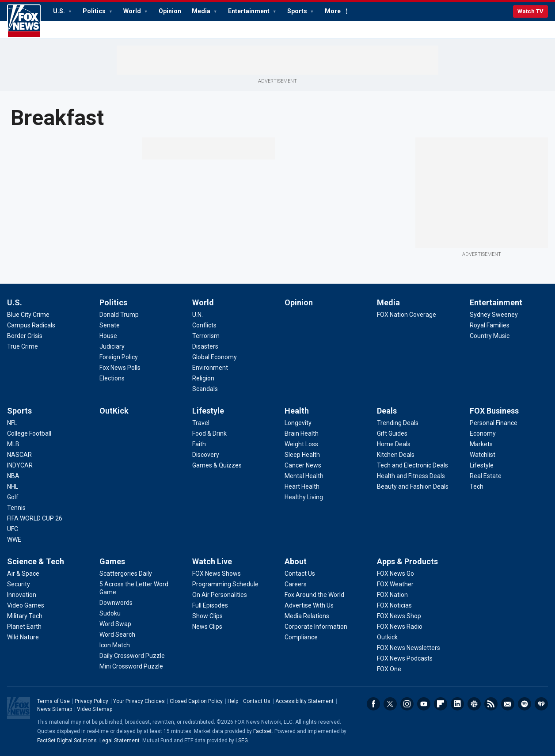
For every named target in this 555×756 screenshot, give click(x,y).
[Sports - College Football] (29, 433)
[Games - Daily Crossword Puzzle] (132, 656)
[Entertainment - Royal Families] (490, 325)
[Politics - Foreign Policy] (119, 357)
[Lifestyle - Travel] (201, 423)
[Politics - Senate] (110, 325)
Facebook (373, 704)
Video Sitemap (95, 709)
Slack (474, 704)
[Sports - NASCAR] (19, 455)
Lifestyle (208, 411)
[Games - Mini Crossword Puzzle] (131, 666)
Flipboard (441, 704)
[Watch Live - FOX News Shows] (217, 574)
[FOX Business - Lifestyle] (482, 465)
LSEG (242, 741)
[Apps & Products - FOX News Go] (395, 574)
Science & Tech (36, 561)
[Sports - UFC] (13, 529)
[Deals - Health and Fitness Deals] (411, 476)
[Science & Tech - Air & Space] (23, 574)
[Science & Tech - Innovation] (22, 595)
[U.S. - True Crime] (23, 346)
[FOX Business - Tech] (477, 486)
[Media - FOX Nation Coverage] (407, 315)
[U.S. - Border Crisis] (25, 336)
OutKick (114, 411)
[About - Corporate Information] (316, 627)
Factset (262, 731)
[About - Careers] (296, 584)
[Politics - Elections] (112, 378)
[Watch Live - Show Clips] (207, 616)
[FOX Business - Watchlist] (483, 455)
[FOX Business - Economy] (483, 433)
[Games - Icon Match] (115, 645)
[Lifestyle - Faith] (199, 444)
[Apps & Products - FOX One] (389, 669)
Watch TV (530, 11)
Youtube (424, 704)
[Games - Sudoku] (110, 613)
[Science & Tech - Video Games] (26, 605)
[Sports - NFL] (12, 423)
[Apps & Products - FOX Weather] (395, 584)
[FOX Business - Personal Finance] (494, 423)
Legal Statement (120, 741)
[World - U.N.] (198, 315)
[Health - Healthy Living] (304, 497)
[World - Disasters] (205, 346)
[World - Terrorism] (206, 336)
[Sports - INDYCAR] (20, 465)
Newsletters (508, 704)
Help (233, 701)
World (133, 11)
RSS (491, 704)
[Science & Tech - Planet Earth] (24, 627)
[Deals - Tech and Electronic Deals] (412, 465)
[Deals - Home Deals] (394, 444)
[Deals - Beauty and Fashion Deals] (413, 486)
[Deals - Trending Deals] (398, 423)
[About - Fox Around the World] (314, 595)
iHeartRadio (541, 704)
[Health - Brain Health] (302, 433)
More (333, 11)
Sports (298, 11)
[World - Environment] (210, 368)
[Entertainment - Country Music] (490, 336)
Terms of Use (53, 701)
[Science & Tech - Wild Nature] (23, 637)
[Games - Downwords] (116, 603)
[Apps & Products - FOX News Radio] (400, 627)
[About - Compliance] (301, 637)
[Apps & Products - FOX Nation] (392, 595)
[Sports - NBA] (13, 476)
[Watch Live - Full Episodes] (210, 605)
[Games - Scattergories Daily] (126, 574)
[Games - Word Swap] (115, 624)
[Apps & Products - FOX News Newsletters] (409, 648)
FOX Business (494, 411)
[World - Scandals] (205, 389)
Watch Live (212, 561)
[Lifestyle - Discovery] (206, 455)
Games (112, 561)
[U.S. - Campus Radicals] (31, 325)
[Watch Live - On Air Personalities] (220, 595)
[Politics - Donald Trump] (119, 315)
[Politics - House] (108, 336)
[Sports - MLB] (13, 444)
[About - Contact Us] (300, 574)
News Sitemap (55, 709)
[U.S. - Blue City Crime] (28, 315)
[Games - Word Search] (117, 634)
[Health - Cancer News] (303, 465)
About (296, 561)
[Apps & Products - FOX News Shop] (399, 616)
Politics (95, 11)
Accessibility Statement (304, 701)
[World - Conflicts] (204, 325)
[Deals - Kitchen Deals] (396, 455)
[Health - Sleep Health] (302, 455)
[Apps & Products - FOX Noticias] (394, 605)
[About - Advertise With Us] (309, 605)
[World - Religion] (203, 378)
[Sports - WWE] (14, 539)
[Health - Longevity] (298, 423)
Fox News (24, 21)
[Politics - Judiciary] (112, 346)
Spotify (525, 704)
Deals (387, 411)
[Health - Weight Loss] (301, 444)
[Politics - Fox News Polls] (120, 368)
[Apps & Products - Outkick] (387, 637)
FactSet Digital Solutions (67, 741)
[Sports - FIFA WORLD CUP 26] (35, 518)
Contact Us (257, 701)
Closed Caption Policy (196, 701)
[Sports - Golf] (13, 497)
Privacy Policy (91, 701)
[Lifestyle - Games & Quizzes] (217, 465)
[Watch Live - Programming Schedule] (225, 584)
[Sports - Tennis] (16, 508)
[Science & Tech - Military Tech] (25, 616)
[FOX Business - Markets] (481, 444)
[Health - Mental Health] (304, 476)
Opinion (170, 11)
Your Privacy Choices (139, 701)
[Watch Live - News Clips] (207, 627)
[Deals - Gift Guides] (392, 433)
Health (297, 411)
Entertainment (249, 11)
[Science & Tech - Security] (19, 584)
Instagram (407, 704)
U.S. (60, 11)
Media (202, 11)
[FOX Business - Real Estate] (486, 476)
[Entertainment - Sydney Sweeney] (494, 315)
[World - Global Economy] (215, 357)
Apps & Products (407, 561)
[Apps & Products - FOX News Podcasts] (405, 658)
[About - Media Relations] (307, 616)
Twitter (390, 704)
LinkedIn (457, 704)
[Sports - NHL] (13, 486)
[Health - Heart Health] (302, 486)
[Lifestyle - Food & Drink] (209, 433)
